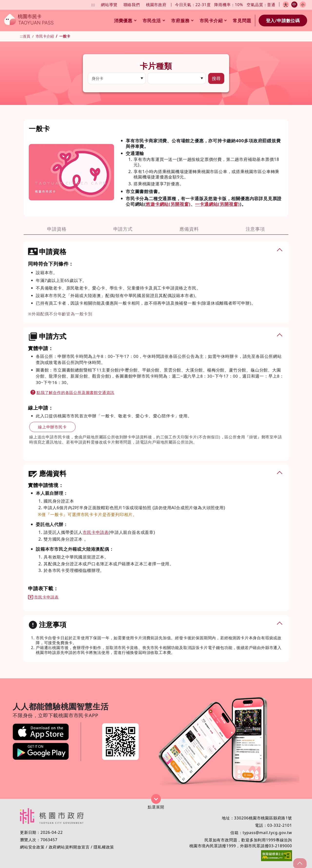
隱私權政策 (104, 847)
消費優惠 (125, 21)
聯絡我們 (132, 5)
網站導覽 (109, 5)
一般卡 (65, 36)
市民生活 (154, 21)
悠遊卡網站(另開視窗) (168, 204)
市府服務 (182, 21)
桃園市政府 (156, 5)
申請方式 (123, 229)
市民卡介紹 (213, 21)
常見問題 (242, 21)
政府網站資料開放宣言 (69, 847)
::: (93, 5)
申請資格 (57, 229)
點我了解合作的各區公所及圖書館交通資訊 (75, 393)
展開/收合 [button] (156, 799)
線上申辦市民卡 (52, 427)
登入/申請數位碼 (283, 21)
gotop (299, 863)
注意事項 (255, 229)
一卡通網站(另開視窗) (217, 204)
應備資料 (189, 229)
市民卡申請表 (96, 532)
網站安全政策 (32, 847)
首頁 (27, 36)
